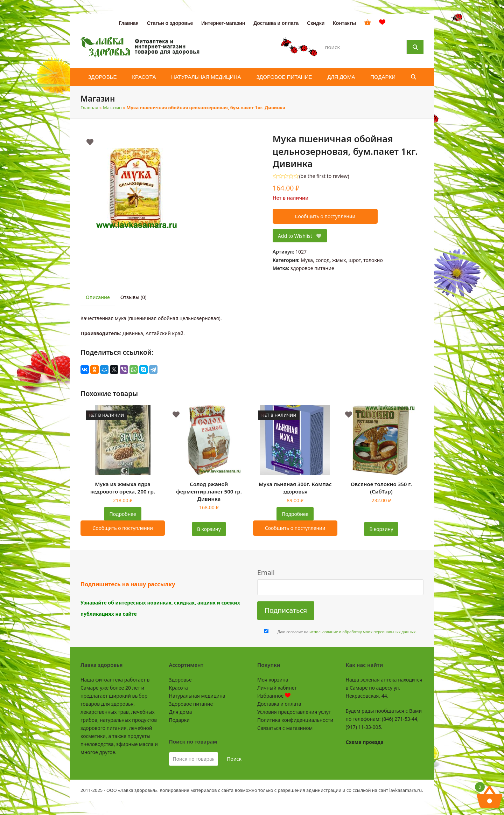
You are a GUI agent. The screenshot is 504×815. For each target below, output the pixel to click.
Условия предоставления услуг (294, 712)
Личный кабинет (277, 688)
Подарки (179, 720)
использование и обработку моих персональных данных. (363, 632)
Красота (178, 688)
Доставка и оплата (279, 704)
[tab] (98, 298)
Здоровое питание (191, 704)
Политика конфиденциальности (295, 720)
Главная (89, 108)
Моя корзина (273, 680)
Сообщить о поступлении (325, 216)
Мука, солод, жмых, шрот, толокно (342, 260)
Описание (98, 297)
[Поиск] (415, 47)
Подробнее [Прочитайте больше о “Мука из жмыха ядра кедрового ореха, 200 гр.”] (123, 514)
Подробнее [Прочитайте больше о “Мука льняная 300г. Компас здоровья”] (295, 514)
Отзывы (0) (134, 297)
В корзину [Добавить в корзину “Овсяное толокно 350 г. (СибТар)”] (381, 529)
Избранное (274, 696)
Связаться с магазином (285, 728)
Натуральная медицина (197, 696)
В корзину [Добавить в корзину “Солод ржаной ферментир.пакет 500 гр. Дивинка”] (209, 529)
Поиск (234, 759)
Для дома (181, 712)
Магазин (112, 108)
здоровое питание (312, 268)
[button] (414, 77)
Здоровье (180, 680)
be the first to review (324, 176)
